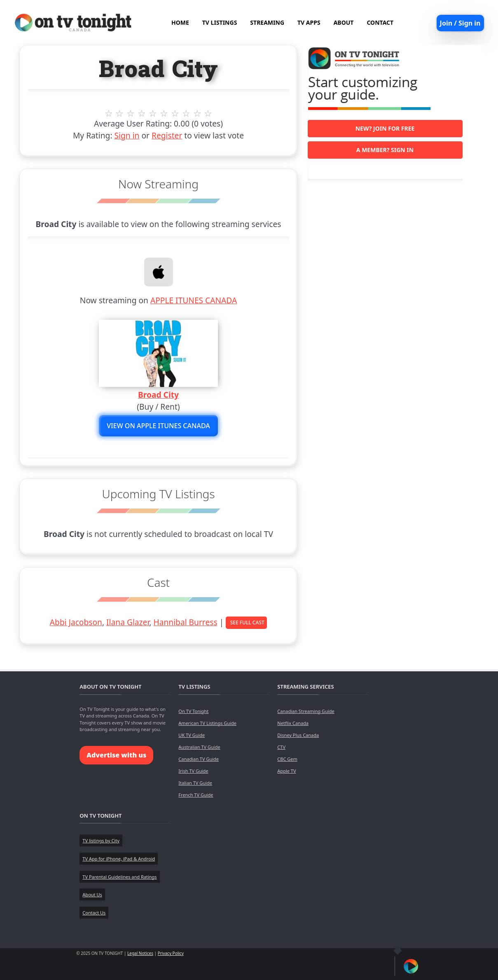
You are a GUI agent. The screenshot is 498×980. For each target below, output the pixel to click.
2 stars (120, 113)
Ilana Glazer (128, 622)
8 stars (186, 113)
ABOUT (344, 22)
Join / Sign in (460, 23)
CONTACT (380, 22)
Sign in (127, 135)
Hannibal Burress (185, 622)
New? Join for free (385, 128)
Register (167, 135)
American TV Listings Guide (207, 723)
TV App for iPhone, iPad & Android (119, 859)
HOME (180, 22)
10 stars (208, 113)
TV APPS (309, 22)
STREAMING (267, 22)
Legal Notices (140, 953)
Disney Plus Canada (298, 735)
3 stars (131, 113)
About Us (92, 894)
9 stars (197, 113)
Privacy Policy (171, 953)
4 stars (142, 113)
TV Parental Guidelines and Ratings (119, 877)
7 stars (175, 113)
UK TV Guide (192, 735)
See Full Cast (247, 622)
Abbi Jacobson (76, 622)
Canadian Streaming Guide (306, 711)
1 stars (109, 113)
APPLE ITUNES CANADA (194, 300)
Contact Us (94, 913)
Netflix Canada (293, 723)
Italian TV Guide (195, 783)
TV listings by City (101, 841)
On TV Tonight (193, 711)
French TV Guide (196, 795)
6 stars (164, 113)
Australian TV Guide (199, 747)
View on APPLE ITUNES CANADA (158, 426)
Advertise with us (116, 755)
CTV (281, 747)
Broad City (158, 395)
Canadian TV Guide (199, 759)
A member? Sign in (385, 150)
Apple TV (286, 771)
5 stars (153, 113)
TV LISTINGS (220, 22)
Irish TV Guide (193, 771)
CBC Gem (287, 759)
